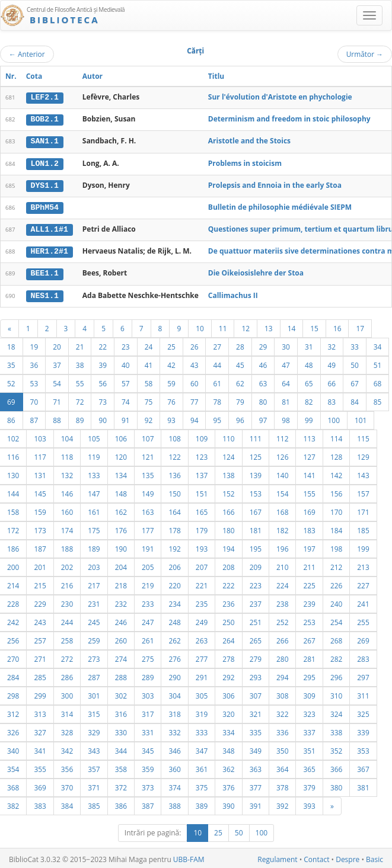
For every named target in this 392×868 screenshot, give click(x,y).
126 (282, 454)
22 (103, 344)
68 (378, 381)
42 (171, 363)
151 (202, 491)
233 (148, 601)
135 (148, 473)
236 (228, 601)
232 (121, 601)
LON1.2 (45, 162)
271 (40, 656)
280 (282, 656)
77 (195, 399)
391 (256, 803)
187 (40, 546)
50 (355, 363)
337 (309, 730)
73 (103, 399)
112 (282, 436)
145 (40, 491)
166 (228, 510)
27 (217, 344)
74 (126, 399)
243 (40, 620)
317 (148, 712)
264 (228, 638)
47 (286, 363)
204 (121, 565)
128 (336, 454)
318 (174, 712)
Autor (93, 76)
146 (67, 491)
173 (40, 528)
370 (67, 785)
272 (67, 656)
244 (67, 620)
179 (202, 528)
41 (149, 363)
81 (286, 399)
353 (363, 748)
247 (148, 620)
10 (200, 326)
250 (228, 620)
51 (378, 363)
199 (363, 546)
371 (94, 785)
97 (263, 418)
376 (228, 785)
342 (67, 748)
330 (121, 730)
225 (309, 583)
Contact (316, 857)
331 (148, 730)
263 (202, 638)
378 (282, 785)
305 (202, 693)
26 (195, 344)
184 (336, 528)
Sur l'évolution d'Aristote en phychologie (280, 97)
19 (34, 344)
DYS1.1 (45, 184)
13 (269, 326)
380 (336, 785)
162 (121, 510)
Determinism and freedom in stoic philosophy (289, 119)
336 (282, 730)
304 (174, 693)
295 (309, 675)
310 (336, 693)
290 (174, 675)
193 (202, 546)
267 (309, 638)
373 (148, 785)
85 (378, 399)
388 (174, 803)
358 (121, 767)
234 (174, 601)
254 (336, 620)
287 (94, 675)
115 (363, 436)
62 (240, 381)
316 (121, 712)
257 (40, 638)
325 (363, 712)
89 (80, 418)
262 (174, 638)
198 (336, 546)
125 (256, 454)
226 (336, 583)
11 (223, 326)
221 (202, 583)
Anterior (27, 54)
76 (171, 399)
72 (80, 399)
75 (149, 399)
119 (94, 454)
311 (363, 693)
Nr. (11, 76)
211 (309, 565)
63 (263, 381)
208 (228, 565)
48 (309, 363)
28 (240, 344)
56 (103, 381)
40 (126, 363)
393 (309, 803)
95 (217, 418)
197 (309, 546)
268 (336, 638)
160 (67, 510)
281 (309, 656)
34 (378, 344)
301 (94, 693)
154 (282, 491)
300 (67, 693)
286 (67, 675)
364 (282, 767)
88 (57, 418)
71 (57, 399)
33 (355, 344)
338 (336, 730)
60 (195, 381)
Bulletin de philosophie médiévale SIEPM (280, 206)
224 (282, 583)
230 (67, 601)
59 (171, 381)
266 (282, 638)
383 (40, 803)
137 (202, 473)
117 (40, 454)
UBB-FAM (189, 857)
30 (286, 344)
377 (256, 785)
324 (336, 712)
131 (40, 473)
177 (148, 528)
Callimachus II (233, 293)
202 (67, 565)
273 (94, 656)
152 (228, 491)
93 (171, 418)
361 (202, 767)
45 (240, 363)
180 (228, 528)
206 (174, 565)
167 (256, 510)
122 (174, 454)
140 (282, 473)
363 (256, 767)
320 (228, 712)
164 (174, 510)
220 (174, 583)
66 (332, 381)
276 (174, 656)
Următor (365, 54)
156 (336, 491)
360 (174, 767)
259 (94, 638)
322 (282, 712)
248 (174, 620)
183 (309, 528)
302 (121, 693)
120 (121, 454)
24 (149, 344)
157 (363, 491)
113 (309, 436)
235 (202, 601)
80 (263, 399)
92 (149, 418)
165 (202, 510)
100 (334, 418)
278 (228, 656)
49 (332, 363)
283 (363, 656)
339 (363, 730)
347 (202, 748)
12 (246, 326)
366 (336, 767)
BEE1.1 (45, 271)
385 (94, 803)
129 (363, 454)
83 (332, 399)
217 (94, 583)
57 (126, 381)
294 (282, 675)
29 (263, 344)
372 (121, 785)
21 (80, 344)
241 (363, 601)
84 (355, 399)
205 (148, 565)
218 (121, 583)
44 (217, 363)
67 (355, 381)
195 (256, 546)
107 (148, 436)
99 (309, 418)
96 (240, 418)
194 (228, 546)
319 (202, 712)
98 (286, 418)
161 (94, 510)
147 (94, 491)
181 (256, 528)
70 (34, 399)
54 (57, 381)
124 (228, 454)
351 (309, 748)
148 (121, 491)
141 (309, 473)
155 (309, 491)
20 (57, 344)
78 (217, 399)
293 (256, 675)
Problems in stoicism (245, 162)
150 (174, 491)
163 (148, 510)
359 (148, 767)
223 (256, 583)
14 (292, 326)
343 (94, 748)
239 (309, 601)
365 (309, 767)
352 (336, 748)
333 (202, 730)
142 (336, 473)
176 (121, 528)
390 (228, 803)
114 (336, 436)
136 (174, 473)
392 (282, 803)
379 (309, 785)
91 (126, 418)
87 (34, 418)
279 (256, 656)
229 (40, 601)
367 (363, 767)
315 (94, 712)
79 (240, 399)
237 (256, 601)
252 (282, 620)
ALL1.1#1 (50, 228)
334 (228, 730)
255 (363, 620)
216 (67, 583)
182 (282, 528)
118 (67, 454)
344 (121, 748)
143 (363, 473)
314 (67, 712)
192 (174, 546)
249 (202, 620)
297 (363, 675)
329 (94, 730)
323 (309, 712)
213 (363, 565)
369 (40, 785)
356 (67, 767)
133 (94, 473)
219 (148, 583)
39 (103, 363)
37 (57, 363)
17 (360, 326)
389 (202, 803)
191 (148, 546)
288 (121, 675)
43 (195, 363)
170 (336, 510)
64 (286, 381)
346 (174, 748)
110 (228, 436)
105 (94, 436)
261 (148, 638)
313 (40, 712)
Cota (34, 76)
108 (174, 436)
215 (40, 583)
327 (40, 730)
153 (256, 491)
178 (174, 528)
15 (314, 326)
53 (34, 381)
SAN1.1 (45, 141)
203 (94, 565)
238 (282, 601)
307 (256, 693)
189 (94, 546)
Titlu (216, 76)
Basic (375, 857)
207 (202, 565)
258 (67, 638)
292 (228, 675)
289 (148, 675)
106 (121, 436)
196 (282, 546)
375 (202, 785)
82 (309, 399)
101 (361, 418)
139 (256, 473)
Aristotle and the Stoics (249, 141)
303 (148, 693)
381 (363, 785)
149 (148, 491)
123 (202, 454)
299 (40, 693)
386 (121, 803)
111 (256, 436)
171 (363, 510)
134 (121, 473)
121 (148, 454)
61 (217, 381)
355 (40, 767)
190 (121, 546)
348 (228, 748)
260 (121, 638)
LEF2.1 (45, 97)
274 (121, 656)
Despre (348, 857)
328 (67, 730)
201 (40, 565)
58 (149, 381)
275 (148, 656)
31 (309, 344)
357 (94, 767)
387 (148, 803)
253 (309, 620)
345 (148, 748)
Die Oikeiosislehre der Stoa (256, 271)
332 (174, 730)
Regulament (277, 857)
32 (332, 344)
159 (40, 510)
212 (336, 565)
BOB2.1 (45, 119)
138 (228, 473)
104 (67, 436)
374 (174, 785)
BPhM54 (45, 206)
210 (282, 565)
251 (256, 620)
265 (256, 638)
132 (67, 473)
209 (256, 565)
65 (309, 381)
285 (40, 675)
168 (282, 510)
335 (256, 730)
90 (103, 418)
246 (121, 620)
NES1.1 (45, 293)
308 (282, 693)
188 (67, 546)
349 (256, 748)
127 (309, 454)
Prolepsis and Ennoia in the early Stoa (275, 184)
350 (282, 748)
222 (228, 583)
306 (228, 693)
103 (40, 436)
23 (126, 344)
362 (228, 767)
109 (202, 436)
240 (336, 601)
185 (363, 528)
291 (202, 675)
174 (67, 528)
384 (67, 803)
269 (363, 638)
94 (195, 418)
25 (171, 344)
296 (336, 675)
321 (256, 712)
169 (309, 510)
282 (336, 656)
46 (263, 363)
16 (337, 326)
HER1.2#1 (50, 250)
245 (94, 620)
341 (40, 748)
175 (94, 528)
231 (94, 601)
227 (363, 583)
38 (80, 363)
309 (309, 693)
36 (34, 363)
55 (80, 381)
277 (202, 656)
